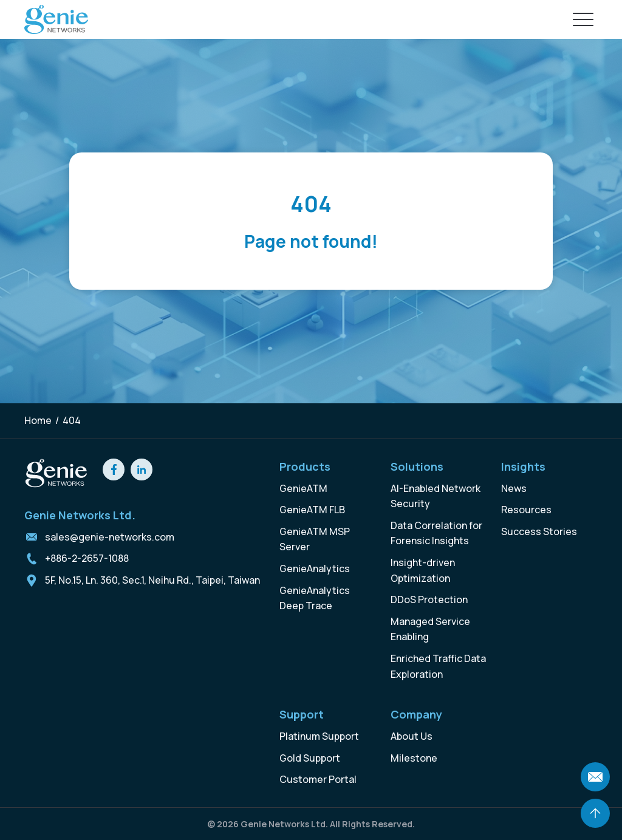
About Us (412, 736)
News (514, 488)
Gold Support (310, 758)
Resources (526, 510)
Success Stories (539, 531)
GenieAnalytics (315, 569)
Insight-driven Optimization (423, 570)
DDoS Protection (429, 599)
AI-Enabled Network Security (436, 496)
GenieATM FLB (312, 510)
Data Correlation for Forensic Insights (436, 533)
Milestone (414, 758)
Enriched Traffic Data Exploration (438, 666)
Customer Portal (318, 779)
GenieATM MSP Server (315, 539)
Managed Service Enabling (430, 629)
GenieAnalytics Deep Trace (315, 598)
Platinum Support (319, 736)
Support (302, 714)
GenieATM (303, 488)
